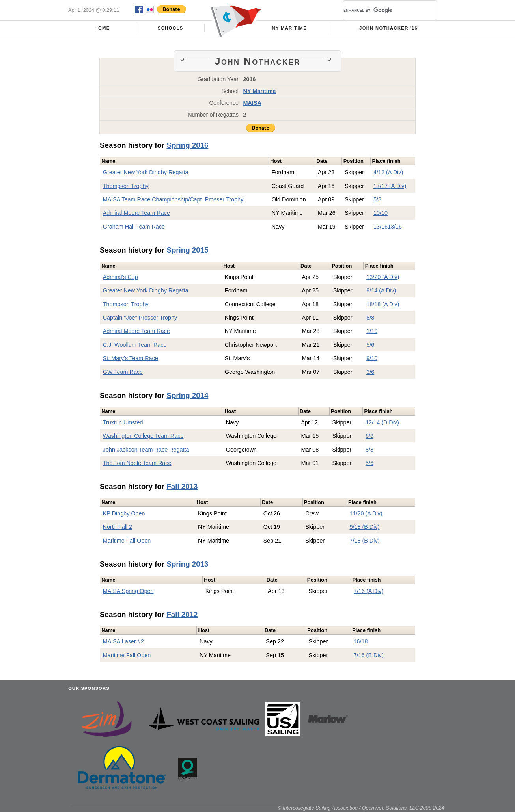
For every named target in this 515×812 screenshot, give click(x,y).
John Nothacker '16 (388, 28)
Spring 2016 (187, 145)
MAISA (252, 103)
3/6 (370, 372)
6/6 (369, 436)
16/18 (361, 641)
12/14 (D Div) (382, 422)
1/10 (372, 331)
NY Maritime (290, 28)
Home (102, 28)
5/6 (370, 345)
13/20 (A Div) (383, 277)
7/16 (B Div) (369, 655)
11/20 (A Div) (366, 513)
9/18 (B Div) (364, 527)
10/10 (381, 213)
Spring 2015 (187, 250)
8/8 (370, 318)
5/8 (377, 199)
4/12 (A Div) (388, 172)
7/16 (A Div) (369, 591)
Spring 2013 (187, 564)
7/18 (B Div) (364, 541)
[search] (381, 10)
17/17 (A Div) (390, 186)
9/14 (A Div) (381, 290)
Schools (171, 28)
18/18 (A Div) (383, 304)
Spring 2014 (187, 395)
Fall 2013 (182, 486)
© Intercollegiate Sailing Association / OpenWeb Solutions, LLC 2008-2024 (361, 808)
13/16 (381, 227)
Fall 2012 (182, 614)
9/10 (372, 358)
